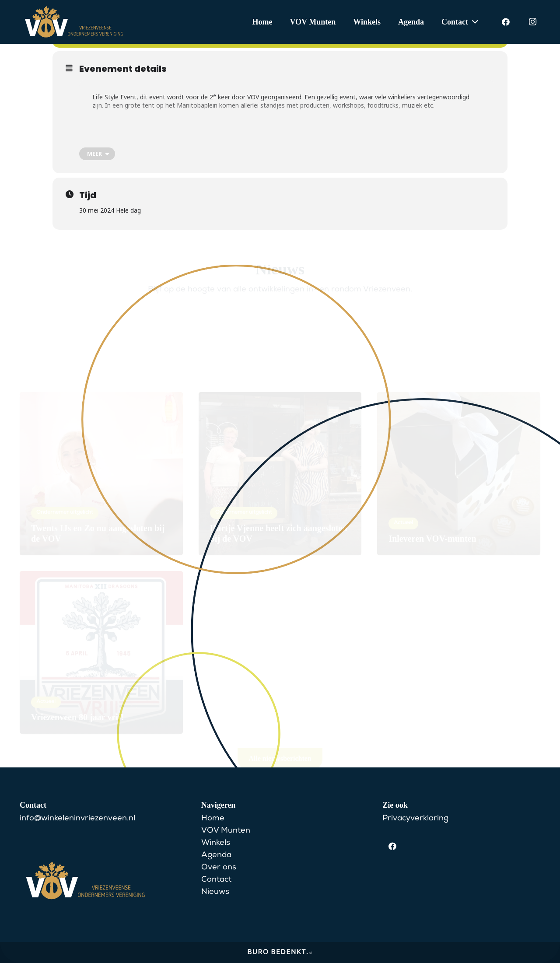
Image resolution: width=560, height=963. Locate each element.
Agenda (216, 855)
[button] (473, 22)
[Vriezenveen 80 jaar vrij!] (101, 629)
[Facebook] (506, 22)
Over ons (219, 868)
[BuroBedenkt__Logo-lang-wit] (280, 955)
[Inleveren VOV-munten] (459, 450)
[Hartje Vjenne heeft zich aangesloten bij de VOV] (280, 450)
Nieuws (215, 892)
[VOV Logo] (74, 22)
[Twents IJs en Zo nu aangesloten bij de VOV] (101, 450)
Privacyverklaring (415, 819)
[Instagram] (532, 22)
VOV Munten (226, 831)
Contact (216, 880)
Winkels (216, 843)
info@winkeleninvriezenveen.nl (77, 819)
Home (213, 819)
